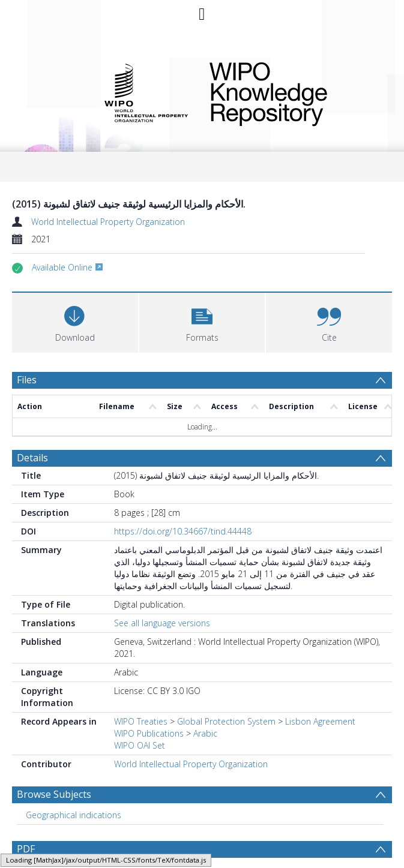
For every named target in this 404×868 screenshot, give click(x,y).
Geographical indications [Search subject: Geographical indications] (74, 815)
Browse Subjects (54, 794)
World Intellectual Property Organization (108, 222)
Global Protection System (226, 721)
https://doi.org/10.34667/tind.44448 (183, 531)
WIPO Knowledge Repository (293, 92)
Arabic (205, 733)
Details (32, 458)
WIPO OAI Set (140, 745)
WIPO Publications (149, 733)
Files (27, 380)
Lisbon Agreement (320, 721)
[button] (202, 321)
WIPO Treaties (141, 721)
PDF (26, 849)
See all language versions (162, 623)
